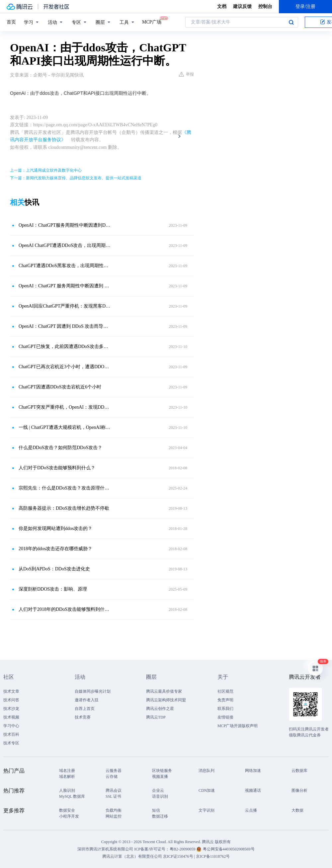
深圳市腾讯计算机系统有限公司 (105, 849)
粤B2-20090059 (183, 849)
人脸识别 (67, 790)
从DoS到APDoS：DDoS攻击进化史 (54, 569)
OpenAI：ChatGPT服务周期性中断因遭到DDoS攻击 (65, 225)
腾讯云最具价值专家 (164, 691)
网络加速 (253, 771)
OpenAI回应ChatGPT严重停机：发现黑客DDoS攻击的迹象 (65, 306)
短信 (156, 810)
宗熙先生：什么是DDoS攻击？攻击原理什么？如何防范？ (65, 488)
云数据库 (299, 771)
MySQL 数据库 (72, 796)
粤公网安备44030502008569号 (229, 849)
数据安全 (67, 810)
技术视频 (11, 717)
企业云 (158, 790)
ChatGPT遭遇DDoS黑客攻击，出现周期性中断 (65, 266)
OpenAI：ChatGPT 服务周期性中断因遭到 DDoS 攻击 (65, 286)
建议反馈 (242, 6)
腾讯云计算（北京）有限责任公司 (132, 856)
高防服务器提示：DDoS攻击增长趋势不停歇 (64, 508)
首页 (11, 22)
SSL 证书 (113, 796)
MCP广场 (152, 22)
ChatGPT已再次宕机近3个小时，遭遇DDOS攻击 (65, 367)
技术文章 (11, 691)
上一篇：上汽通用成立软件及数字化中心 (46, 170)
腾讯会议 (114, 790)
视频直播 (160, 777)
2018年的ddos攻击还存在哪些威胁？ (55, 549)
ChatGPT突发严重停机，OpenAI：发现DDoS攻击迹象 (65, 407)
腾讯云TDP (156, 717)
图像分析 (299, 790)
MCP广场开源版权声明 (238, 726)
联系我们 (225, 709)
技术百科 (11, 734)
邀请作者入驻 (87, 700)
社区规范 (225, 691)
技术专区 (11, 743)
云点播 (251, 810)
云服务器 (114, 771)
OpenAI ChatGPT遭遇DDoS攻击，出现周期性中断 (65, 245)
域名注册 (67, 771)
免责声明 (225, 700)
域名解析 (67, 777)
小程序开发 (69, 816)
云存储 (112, 777)
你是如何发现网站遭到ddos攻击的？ (55, 528)
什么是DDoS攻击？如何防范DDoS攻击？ (60, 448)
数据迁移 (160, 816)
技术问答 (11, 700)
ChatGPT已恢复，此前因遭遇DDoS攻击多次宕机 (65, 347)
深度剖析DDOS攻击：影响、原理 (53, 589)
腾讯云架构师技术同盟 (166, 700)
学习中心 (11, 726)
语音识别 (160, 796)
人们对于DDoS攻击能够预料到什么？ (57, 468)
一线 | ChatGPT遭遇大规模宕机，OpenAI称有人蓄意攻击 (65, 427)
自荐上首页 (85, 709)
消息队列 (207, 771)
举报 (186, 74)
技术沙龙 (11, 709)
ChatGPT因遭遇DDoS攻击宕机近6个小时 (60, 387)
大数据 (297, 810)
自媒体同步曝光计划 (93, 691)
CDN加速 (207, 790)
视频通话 (253, 790)
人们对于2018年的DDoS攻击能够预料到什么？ (65, 609)
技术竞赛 (83, 717)
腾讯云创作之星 (160, 709)
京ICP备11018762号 (213, 856)
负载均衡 (114, 810)
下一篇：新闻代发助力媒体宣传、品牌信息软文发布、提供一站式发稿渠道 (76, 178)
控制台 (265, 6)
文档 (222, 6)
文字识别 (207, 810)
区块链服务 (162, 771)
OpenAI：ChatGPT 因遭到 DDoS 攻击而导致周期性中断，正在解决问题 (65, 326)
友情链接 (225, 717)
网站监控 (114, 816)
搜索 (291, 22)
